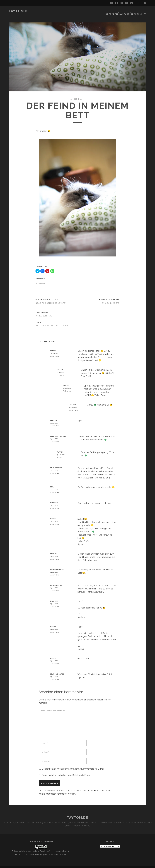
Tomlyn (64, 322)
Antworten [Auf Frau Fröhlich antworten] (55, 470)
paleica (54, 417)
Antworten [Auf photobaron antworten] (55, 588)
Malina (53, 623)
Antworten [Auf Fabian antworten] (55, 353)
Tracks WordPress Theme (66, 865)
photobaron (56, 582)
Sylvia (53, 515)
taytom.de (19, 11)
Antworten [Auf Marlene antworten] (55, 603)
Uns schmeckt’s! (111, 300)
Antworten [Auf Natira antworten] (55, 660)
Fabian (53, 347)
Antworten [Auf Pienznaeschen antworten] (55, 572)
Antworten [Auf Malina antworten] (55, 629)
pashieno (54, 500)
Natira (53, 655)
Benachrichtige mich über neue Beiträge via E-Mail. (66, 772)
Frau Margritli (57, 671)
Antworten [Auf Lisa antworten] (55, 489)
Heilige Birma (43, 322)
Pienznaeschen (57, 566)
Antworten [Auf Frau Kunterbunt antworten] (55, 438)
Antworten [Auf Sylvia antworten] (55, 521)
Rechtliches (139, 11)
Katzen (55, 322)
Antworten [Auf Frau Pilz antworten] (55, 556)
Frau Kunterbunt (58, 433)
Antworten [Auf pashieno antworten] (55, 505)
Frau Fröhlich (57, 465)
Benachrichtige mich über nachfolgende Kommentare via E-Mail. (73, 766)
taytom (60, 366)
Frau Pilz (55, 550)
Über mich (112, 11)
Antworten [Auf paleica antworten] (55, 423)
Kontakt (125, 11)
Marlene (54, 598)
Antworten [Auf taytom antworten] (61, 372)
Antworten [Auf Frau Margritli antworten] (55, 676)
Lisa (52, 484)
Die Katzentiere (44, 313)
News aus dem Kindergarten (51, 300)
